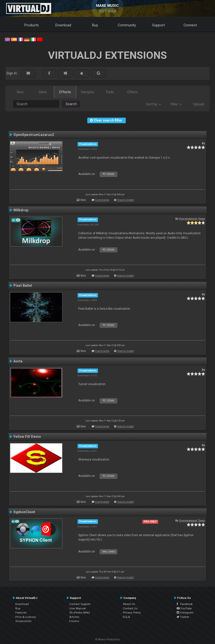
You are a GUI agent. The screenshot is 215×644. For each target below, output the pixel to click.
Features (21, 613)
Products (32, 25)
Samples (88, 92)
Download (63, 25)
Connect (190, 25)
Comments (102, 200)
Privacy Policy (132, 613)
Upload (199, 104)
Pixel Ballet (23, 286)
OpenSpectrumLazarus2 (34, 135)
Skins (43, 92)
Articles (74, 617)
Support (158, 25)
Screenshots (23, 621)
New (20, 92)
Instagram (185, 613)
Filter (176, 104)
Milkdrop (21, 210)
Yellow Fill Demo (27, 437)
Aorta (18, 361)
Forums (74, 621)
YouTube (184, 608)
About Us (129, 604)
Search (71, 104)
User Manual (78, 608)
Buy (95, 25)
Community (127, 25)
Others (132, 92)
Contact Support (80, 604)
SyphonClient (24, 512)
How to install (126, 200)
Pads (110, 92)
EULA (127, 617)
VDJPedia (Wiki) (80, 613)
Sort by (153, 104)
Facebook (185, 604)
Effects (65, 92)
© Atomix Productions (108, 639)
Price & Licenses (26, 617)
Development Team (192, 219)
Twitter (183, 617)
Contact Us (130, 608)
